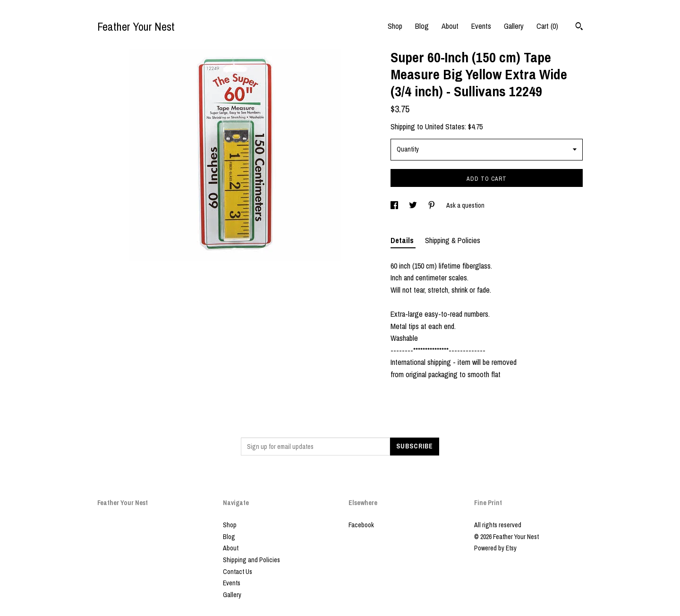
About (450, 26)
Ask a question (465, 205)
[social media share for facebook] (395, 205)
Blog (422, 26)
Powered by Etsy (495, 548)
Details (403, 240)
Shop (395, 26)
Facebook (361, 525)
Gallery (514, 26)
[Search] (579, 27)
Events (481, 26)
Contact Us (238, 572)
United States (445, 127)
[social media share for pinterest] (432, 205)
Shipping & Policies (453, 240)
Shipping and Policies (251, 560)
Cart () (547, 26)
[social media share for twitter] (414, 205)
